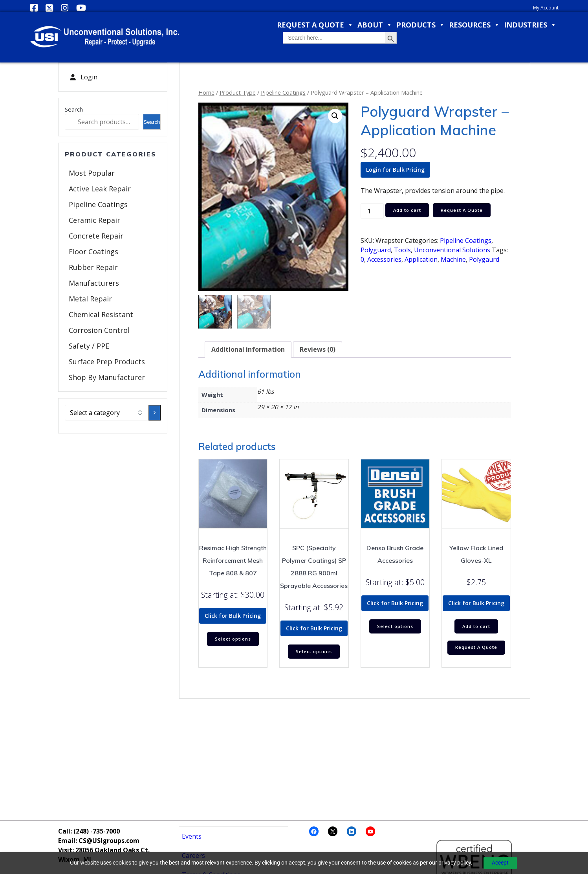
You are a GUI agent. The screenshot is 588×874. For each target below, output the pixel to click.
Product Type (238, 92)
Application (421, 259)
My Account (546, 8)
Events (192, 836)
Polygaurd (484, 259)
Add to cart (408, 210)
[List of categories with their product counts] (107, 413)
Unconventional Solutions (452, 250)
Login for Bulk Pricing (395, 170)
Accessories (384, 259)
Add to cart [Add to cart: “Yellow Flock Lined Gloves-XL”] (476, 627)
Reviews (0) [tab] (318, 349)
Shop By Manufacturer (107, 377)
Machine (453, 259)
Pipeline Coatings (98, 204)
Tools (402, 250)
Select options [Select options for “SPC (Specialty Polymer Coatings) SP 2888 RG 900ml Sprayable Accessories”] (314, 652)
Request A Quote (465, 210)
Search (74, 109)
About (375, 25)
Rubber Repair (93, 267)
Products (421, 25)
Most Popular (92, 173)
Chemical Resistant (101, 314)
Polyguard (376, 250)
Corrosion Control (99, 330)
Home (206, 92)
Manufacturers (94, 283)
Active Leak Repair (100, 189)
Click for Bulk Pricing (233, 616)
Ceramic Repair (94, 220)
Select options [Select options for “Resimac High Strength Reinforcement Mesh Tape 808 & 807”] (233, 640)
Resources (474, 25)
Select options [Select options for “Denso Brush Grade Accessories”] (395, 627)
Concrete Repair (96, 236)
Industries (530, 25)
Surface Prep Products (107, 362)
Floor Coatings (93, 252)
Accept (500, 863)
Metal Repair (90, 299)
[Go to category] (154, 413)
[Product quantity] (372, 211)
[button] (335, 116)
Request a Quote (315, 25)
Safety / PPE (89, 346)
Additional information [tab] (248, 349)
